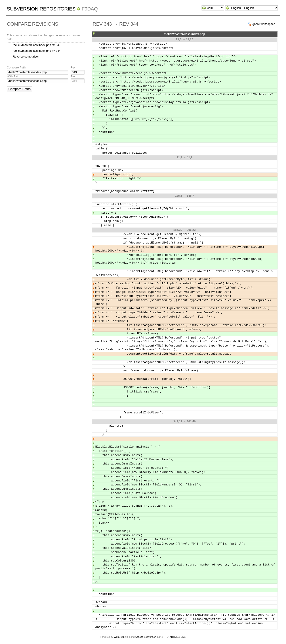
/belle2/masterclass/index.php (184, 34)
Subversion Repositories (41, 9)
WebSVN (119, 637)
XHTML (174, 637)
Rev (73, 67)
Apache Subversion (146, 637)
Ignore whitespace (263, 24)
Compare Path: (17, 67)
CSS (183, 637)
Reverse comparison (26, 57)
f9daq (90, 9)
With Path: (14, 76)
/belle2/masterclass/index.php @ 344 (37, 51)
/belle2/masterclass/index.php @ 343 (37, 45)
